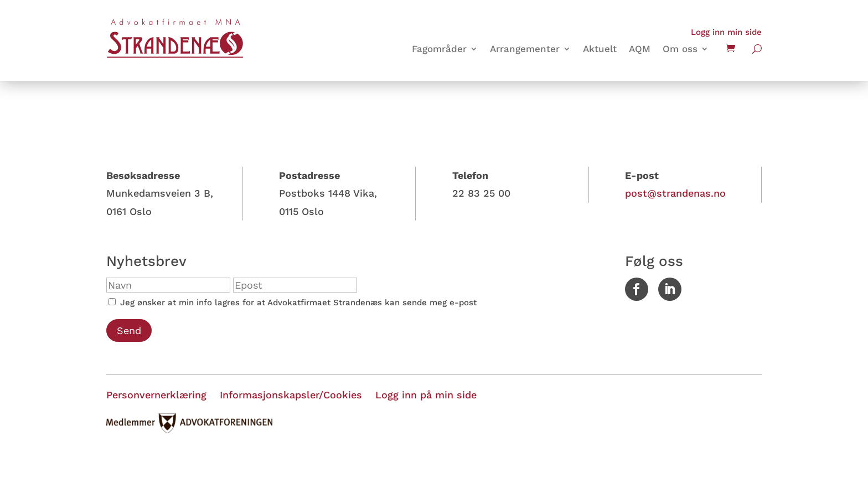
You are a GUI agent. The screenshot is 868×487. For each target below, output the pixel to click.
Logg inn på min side (426, 395)
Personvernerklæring (156, 395)
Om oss (680, 50)
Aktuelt (600, 50)
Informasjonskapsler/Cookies (291, 395)
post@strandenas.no (675, 193)
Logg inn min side (726, 32)
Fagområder (439, 50)
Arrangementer (525, 50)
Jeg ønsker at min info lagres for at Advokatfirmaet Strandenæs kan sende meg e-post (293, 303)
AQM (640, 50)
